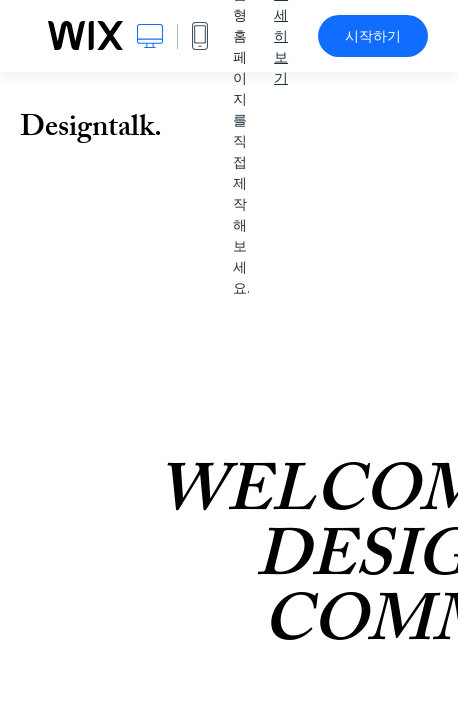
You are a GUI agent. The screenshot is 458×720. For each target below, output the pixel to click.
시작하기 (373, 36)
